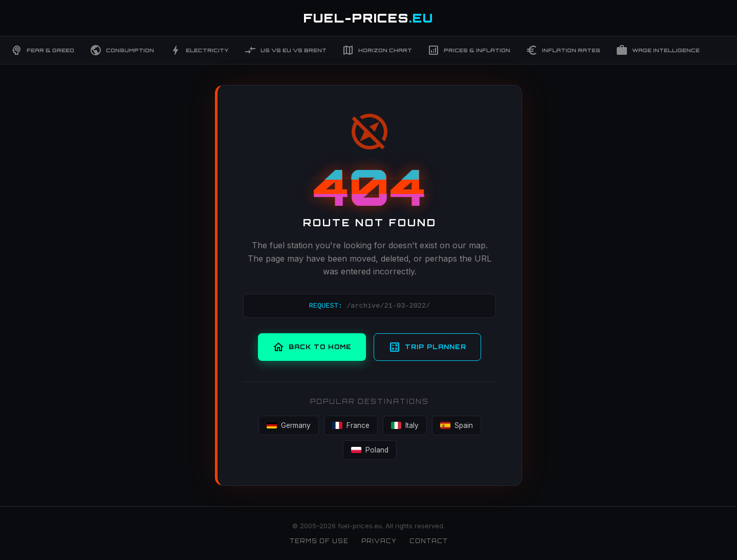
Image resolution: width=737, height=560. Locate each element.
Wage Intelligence (658, 50)
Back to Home (312, 347)
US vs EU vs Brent (285, 50)
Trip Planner (427, 347)
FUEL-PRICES (368, 18)
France (351, 425)
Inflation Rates (563, 50)
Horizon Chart (377, 50)
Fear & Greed (42, 50)
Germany (289, 425)
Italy (405, 425)
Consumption (122, 50)
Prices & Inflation (469, 50)
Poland (370, 450)
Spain (457, 425)
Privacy (379, 541)
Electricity (199, 50)
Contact (429, 541)
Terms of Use (319, 541)
